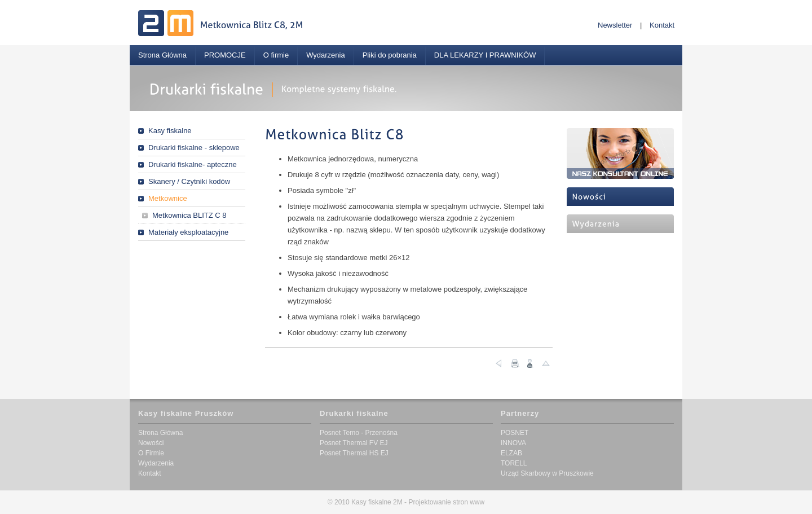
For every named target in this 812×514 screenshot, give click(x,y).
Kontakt (662, 25)
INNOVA (513, 443)
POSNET (515, 433)
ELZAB (511, 453)
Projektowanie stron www (446, 502)
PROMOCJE (225, 55)
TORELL (514, 463)
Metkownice (168, 198)
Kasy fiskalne (170, 131)
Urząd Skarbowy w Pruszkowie (547, 473)
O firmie (276, 55)
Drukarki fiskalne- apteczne (193, 164)
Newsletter (615, 25)
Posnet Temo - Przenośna (359, 433)
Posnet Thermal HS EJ (354, 453)
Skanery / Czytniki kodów (189, 181)
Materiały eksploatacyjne (188, 232)
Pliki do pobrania (390, 55)
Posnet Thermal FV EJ (354, 443)
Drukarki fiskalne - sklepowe (194, 148)
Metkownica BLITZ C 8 (189, 215)
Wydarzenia (326, 55)
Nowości (151, 443)
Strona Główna (162, 55)
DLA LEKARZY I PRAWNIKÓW (485, 55)
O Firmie (151, 453)
